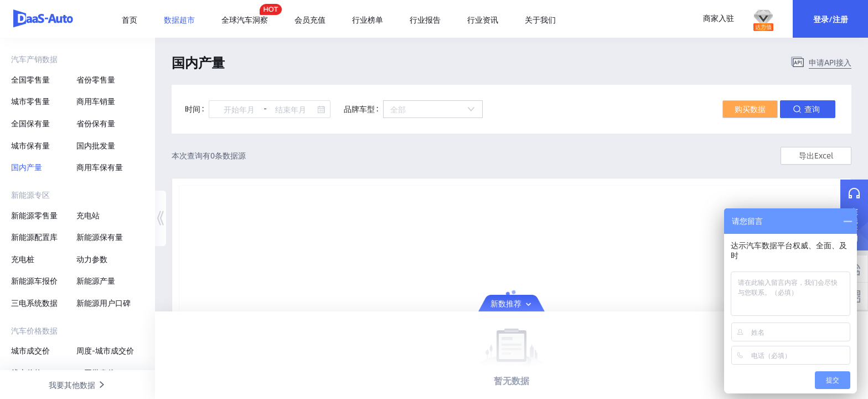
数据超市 (179, 19)
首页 (130, 19)
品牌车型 (359, 109)
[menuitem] (136, 20)
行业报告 (425, 19)
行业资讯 (483, 19)
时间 (193, 109)
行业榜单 (368, 19)
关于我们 (540, 19)
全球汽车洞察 (245, 15)
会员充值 (310, 19)
